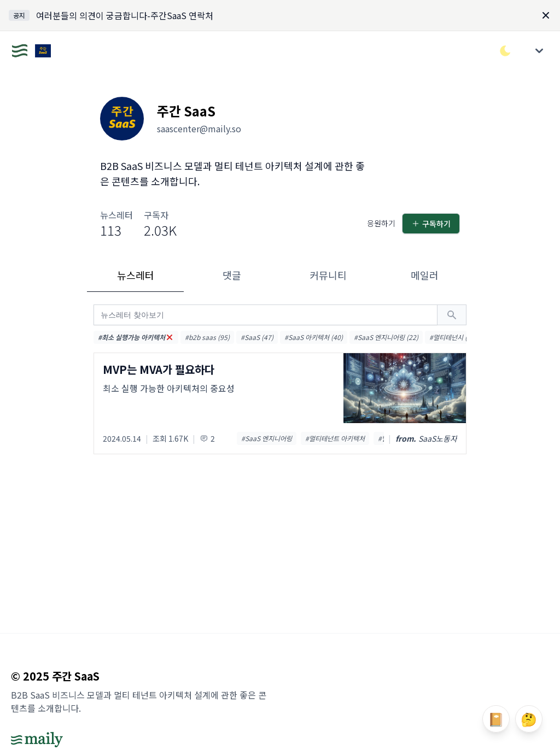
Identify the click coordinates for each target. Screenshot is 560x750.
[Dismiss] (546, 15)
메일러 (425, 275)
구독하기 (431, 224)
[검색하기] (452, 315)
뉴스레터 (136, 275)
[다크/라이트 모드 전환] (505, 51)
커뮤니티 (328, 275)
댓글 (232, 275)
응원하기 (381, 223)
